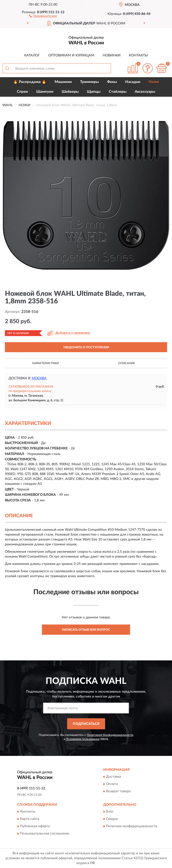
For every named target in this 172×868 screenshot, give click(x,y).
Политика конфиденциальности (132, 826)
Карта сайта (30, 819)
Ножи (154, 82)
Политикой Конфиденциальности (110, 735)
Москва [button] (39, 378)
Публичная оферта (35, 826)
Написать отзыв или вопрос (86, 630)
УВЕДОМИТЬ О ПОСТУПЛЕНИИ (86, 347)
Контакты (138, 55)
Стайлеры (118, 92)
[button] (43, 16)
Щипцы (94, 92)
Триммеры (89, 82)
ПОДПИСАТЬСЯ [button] (86, 724)
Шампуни (45, 92)
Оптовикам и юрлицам (71, 55)
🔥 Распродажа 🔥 (30, 82)
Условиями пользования (83, 739)
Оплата (112, 784)
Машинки (63, 82)
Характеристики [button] (45, 363)
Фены (112, 82)
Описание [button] (127, 363)
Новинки (112, 55)
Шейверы (70, 92)
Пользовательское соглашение (45, 834)
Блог (110, 812)
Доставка (114, 777)
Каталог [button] (32, 55)
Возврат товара (118, 792)
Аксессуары (145, 92)
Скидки (112, 819)
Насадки (133, 82)
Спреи (22, 92)
